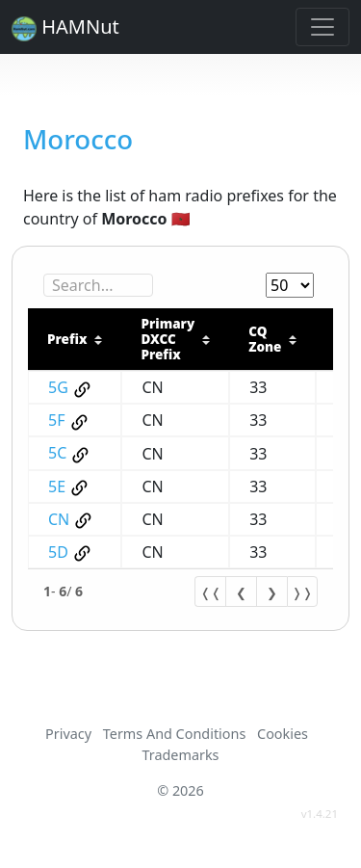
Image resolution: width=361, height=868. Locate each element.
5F (56, 420)
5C (57, 453)
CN (59, 519)
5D (58, 552)
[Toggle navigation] (322, 27)
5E (57, 487)
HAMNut (65, 27)
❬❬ (211, 592)
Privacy (68, 734)
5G (58, 387)
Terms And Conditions (174, 734)
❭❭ (302, 592)
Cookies (283, 734)
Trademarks (180, 755)
